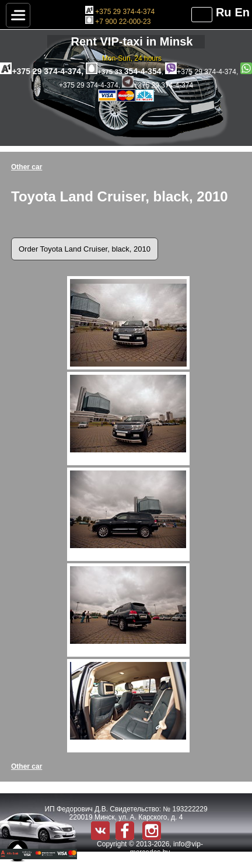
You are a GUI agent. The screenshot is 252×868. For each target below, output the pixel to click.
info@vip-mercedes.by (167, 848)
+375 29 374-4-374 (120, 12)
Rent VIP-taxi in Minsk (132, 41)
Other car (27, 167)
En (242, 12)
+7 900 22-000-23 (118, 22)
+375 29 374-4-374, (43, 71)
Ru (224, 12)
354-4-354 (124, 71)
